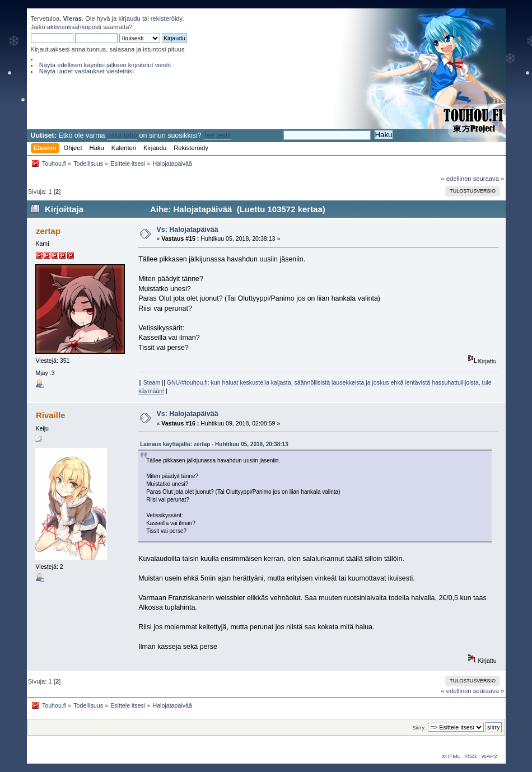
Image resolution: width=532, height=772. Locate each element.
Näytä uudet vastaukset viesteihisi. (87, 71)
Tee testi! (217, 135)
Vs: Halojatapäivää (187, 230)
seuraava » (489, 179)
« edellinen (456, 179)
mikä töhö (122, 135)
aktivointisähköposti (74, 27)
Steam (152, 382)
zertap (48, 231)
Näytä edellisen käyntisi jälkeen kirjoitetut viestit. (106, 65)
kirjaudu (129, 18)
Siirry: (419, 727)
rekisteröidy (167, 18)
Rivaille (50, 415)
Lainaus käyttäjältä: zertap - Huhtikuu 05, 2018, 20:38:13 (214, 444)
